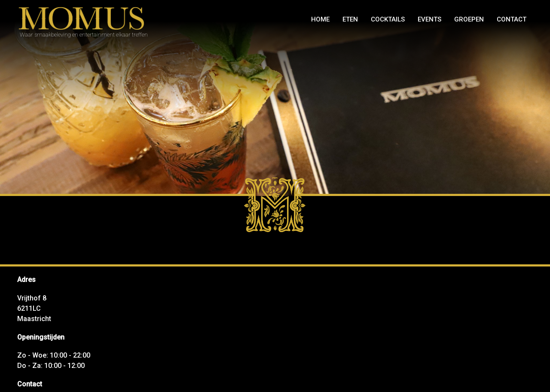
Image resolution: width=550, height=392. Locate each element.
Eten (350, 19)
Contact (512, 19)
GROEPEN (469, 19)
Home (320, 19)
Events (429, 19)
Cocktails (388, 19)
